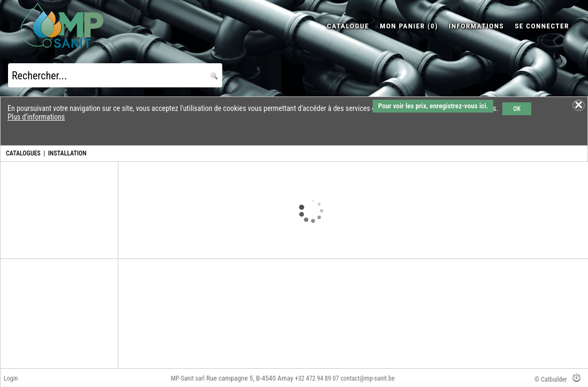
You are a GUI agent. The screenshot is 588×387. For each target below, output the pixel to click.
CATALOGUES (23, 153)
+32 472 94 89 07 (317, 378)
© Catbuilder (551, 379)
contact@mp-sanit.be (368, 378)
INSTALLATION (67, 153)
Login (11, 378)
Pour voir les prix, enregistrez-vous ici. (433, 106)
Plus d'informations (36, 117)
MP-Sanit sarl (188, 378)
